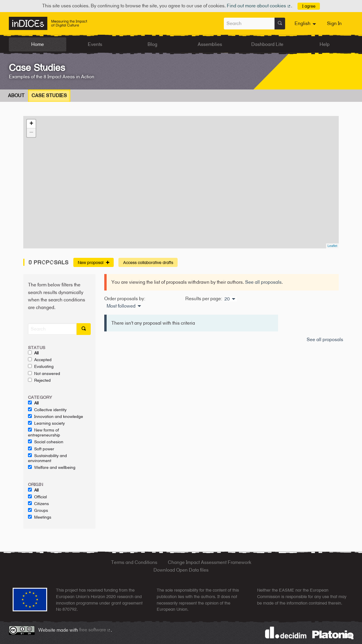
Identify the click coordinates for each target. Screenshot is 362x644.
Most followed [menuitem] (121, 306)
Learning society (46, 423)
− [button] (31, 133)
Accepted (40, 360)
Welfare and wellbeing (52, 467)
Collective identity (47, 410)
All (33, 353)
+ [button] (31, 124)
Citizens (38, 504)
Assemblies (210, 44)
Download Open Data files (181, 570)
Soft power (41, 449)
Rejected (39, 380)
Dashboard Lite (267, 44)
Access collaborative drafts (148, 262)
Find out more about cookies (259, 6)
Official (37, 497)
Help (325, 44)
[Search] (52, 329)
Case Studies (49, 96)
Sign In (334, 23)
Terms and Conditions (134, 562)
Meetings (40, 517)
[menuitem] (306, 24)
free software (95, 630)
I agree (309, 6)
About (16, 96)
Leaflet (332, 246)
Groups (38, 510)
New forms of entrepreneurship (44, 433)
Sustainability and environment (47, 458)
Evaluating (41, 366)
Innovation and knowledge (56, 416)
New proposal (94, 262)
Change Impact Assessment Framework (210, 562)
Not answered (44, 374)
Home (38, 44)
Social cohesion (46, 442)
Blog (152, 44)
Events (95, 44)
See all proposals (263, 282)
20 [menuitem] (227, 299)
